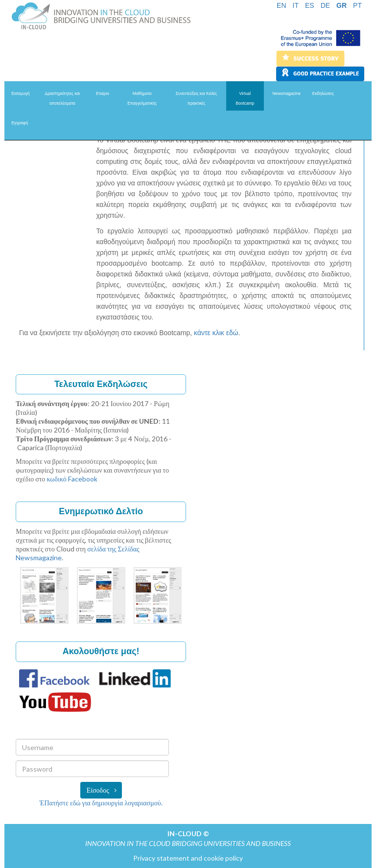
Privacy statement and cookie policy (188, 858)
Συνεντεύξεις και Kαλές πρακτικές (197, 98)
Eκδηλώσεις (323, 93)
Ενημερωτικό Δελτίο (101, 511)
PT (357, 5)
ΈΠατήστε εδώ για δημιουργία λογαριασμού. (101, 803)
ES (310, 5)
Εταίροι (103, 93)
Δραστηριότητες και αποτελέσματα (63, 98)
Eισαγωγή (21, 93)
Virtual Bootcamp (245, 98)
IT (296, 5)
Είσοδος (98, 790)
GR (341, 5)
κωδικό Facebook (72, 479)
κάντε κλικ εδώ (216, 333)
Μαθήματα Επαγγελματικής (142, 98)
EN (281, 5)
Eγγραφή (20, 123)
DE (325, 5)
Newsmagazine (287, 93)
